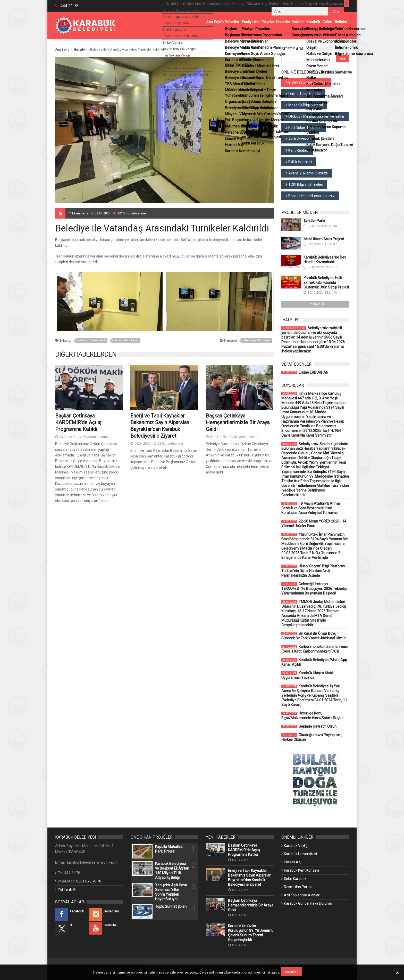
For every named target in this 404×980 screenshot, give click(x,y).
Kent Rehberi (284, 6)
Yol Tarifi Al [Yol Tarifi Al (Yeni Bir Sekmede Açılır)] (67, 889)
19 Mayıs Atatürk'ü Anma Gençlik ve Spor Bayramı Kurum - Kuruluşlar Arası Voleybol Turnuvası (311, 508)
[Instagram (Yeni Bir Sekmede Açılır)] (106, 914)
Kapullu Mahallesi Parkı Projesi (169, 849)
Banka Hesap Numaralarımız (310, 196)
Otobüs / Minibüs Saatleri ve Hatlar (315, 116)
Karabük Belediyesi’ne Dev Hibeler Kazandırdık (325, 260)
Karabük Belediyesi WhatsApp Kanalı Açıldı (314, 662)
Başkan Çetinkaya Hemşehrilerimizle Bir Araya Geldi (238, 422)
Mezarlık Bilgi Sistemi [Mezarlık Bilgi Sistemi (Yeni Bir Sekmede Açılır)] (304, 105)
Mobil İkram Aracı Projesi (324, 239)
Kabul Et (292, 971)
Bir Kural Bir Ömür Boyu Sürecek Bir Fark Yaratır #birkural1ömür (314, 636)
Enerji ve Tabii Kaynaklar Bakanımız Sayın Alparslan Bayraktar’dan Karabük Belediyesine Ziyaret (250, 878)
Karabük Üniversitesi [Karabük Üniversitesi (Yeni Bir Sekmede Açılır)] (300, 854)
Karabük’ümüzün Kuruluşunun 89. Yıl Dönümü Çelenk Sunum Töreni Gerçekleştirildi (251, 933)
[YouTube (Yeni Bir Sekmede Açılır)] (106, 928)
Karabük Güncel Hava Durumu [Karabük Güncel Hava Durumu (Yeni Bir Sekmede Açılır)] (308, 903)
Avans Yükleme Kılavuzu (307, 173)
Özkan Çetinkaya (126, 340)
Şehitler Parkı (314, 221)
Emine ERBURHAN (305, 372)
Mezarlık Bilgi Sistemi (251, 6)
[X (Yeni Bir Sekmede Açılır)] (72, 928)
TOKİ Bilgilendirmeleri (304, 184)
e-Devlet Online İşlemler (161, 6)
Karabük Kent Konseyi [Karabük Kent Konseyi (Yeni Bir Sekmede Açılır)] (301, 870)
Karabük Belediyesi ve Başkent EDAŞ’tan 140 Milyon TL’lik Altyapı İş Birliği (172, 871)
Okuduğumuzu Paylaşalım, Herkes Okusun (312, 737)
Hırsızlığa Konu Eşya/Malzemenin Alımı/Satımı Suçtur (313, 716)
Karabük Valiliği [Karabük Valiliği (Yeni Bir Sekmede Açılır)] (296, 846)
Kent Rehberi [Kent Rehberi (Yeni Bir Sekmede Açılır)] (297, 150)
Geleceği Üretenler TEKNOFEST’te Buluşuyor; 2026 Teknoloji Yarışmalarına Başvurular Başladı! (314, 589)
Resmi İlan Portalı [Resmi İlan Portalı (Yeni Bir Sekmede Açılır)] (298, 887)
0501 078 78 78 (89, 881)
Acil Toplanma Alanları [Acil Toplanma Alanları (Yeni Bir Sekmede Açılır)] (302, 895)
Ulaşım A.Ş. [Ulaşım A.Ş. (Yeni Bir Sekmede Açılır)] (293, 862)
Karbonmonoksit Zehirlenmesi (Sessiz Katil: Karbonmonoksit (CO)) (314, 649)
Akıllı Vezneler (298, 139)
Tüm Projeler (315, 304)
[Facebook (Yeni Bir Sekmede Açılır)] (72, 914)
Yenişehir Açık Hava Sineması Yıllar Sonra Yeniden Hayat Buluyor (171, 892)
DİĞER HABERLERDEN (86, 354)
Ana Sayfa (62, 50)
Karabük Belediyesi (92, 340)
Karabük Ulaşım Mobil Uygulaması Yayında (307, 675)
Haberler (80, 50)
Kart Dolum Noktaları (304, 128)
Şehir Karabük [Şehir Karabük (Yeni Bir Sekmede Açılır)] (295, 879)
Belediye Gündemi (257, 340)
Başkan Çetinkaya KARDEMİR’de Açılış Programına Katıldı (78, 422)
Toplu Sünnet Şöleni (171, 906)
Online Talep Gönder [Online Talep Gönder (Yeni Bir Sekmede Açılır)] (303, 94)
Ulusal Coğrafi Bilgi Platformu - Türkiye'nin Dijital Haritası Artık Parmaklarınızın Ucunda (315, 571)
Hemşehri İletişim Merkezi (208, 6)
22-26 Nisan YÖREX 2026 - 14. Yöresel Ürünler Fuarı (314, 524)
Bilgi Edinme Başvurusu (319, 6)
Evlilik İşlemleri (299, 162)
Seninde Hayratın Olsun (309, 726)
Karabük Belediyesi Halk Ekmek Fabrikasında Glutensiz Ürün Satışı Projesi (326, 283)
